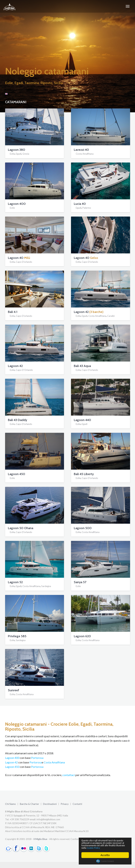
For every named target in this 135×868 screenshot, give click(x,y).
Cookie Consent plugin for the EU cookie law (105, 861)
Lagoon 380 (17, 150)
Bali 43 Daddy (17, 420)
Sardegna (46, 586)
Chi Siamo (10, 804)
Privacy (65, 804)
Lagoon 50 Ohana (21, 528)
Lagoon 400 (17, 204)
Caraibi (111, 316)
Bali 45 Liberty (84, 474)
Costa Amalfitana (85, 154)
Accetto (105, 855)
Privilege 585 (17, 636)
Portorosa (37, 758)
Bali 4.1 (13, 312)
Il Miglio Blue (40, 839)
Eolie (12, 154)
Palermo (87, 208)
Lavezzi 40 (81, 150)
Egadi (19, 154)
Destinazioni (50, 804)
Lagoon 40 (16, 258)
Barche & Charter (29, 804)
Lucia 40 (80, 204)
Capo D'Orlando (24, 370)
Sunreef (14, 690)
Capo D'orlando (24, 262)
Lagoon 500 (83, 528)
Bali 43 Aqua (82, 366)
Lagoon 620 (82, 636)
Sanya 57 (80, 582)
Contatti (77, 804)
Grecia (26, 154)
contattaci (69, 775)
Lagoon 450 (17, 474)
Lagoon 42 (81, 312)
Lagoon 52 (15, 582)
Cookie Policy (116, 848)
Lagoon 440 (82, 420)
